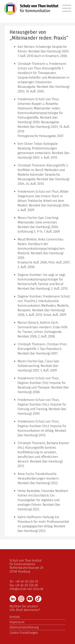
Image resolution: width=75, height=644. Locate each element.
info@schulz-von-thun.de (26, 589)
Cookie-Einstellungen (24, 633)
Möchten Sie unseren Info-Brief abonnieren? (25, 608)
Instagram (21, 599)
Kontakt (15, 617)
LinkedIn (13, 599)
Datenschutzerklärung (24, 627)
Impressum (17, 622)
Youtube (30, 599)
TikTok (38, 599)
